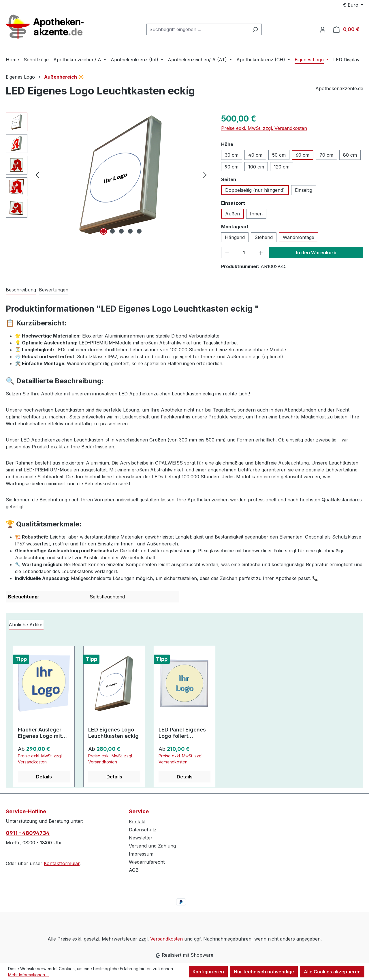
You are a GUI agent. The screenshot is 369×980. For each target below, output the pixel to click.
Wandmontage (299, 237)
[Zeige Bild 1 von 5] (103, 231)
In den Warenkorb (316, 253)
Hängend (235, 237)
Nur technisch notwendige (264, 972)
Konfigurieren (208, 972)
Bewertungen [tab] (54, 290)
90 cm (232, 167)
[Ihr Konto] (323, 29)
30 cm (232, 155)
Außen (232, 214)
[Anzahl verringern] (227, 253)
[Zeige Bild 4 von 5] (130, 231)
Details (44, 777)
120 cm (282, 167)
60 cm (303, 155)
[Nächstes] (205, 174)
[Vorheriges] (37, 174)
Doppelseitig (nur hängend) (255, 190)
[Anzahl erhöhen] (261, 253)
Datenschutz (143, 830)
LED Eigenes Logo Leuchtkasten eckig (113, 733)
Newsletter (141, 838)
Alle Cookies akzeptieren (332, 972)
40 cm (255, 155)
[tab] (21, 290)
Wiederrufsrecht (147, 862)
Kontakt (137, 822)
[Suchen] (255, 29)
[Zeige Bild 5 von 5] (139, 231)
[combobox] (197, 29)
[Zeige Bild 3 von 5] (121, 231)
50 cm (279, 155)
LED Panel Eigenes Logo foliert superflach (182, 733)
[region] (108, 175)
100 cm (256, 167)
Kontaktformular (62, 863)
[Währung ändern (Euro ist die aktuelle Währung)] (353, 5)
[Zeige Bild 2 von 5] (112, 231)
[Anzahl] (244, 253)
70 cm (326, 155)
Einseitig (304, 190)
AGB (134, 870)
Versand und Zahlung (152, 846)
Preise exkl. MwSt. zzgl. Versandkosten (264, 128)
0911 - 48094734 (28, 833)
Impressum (141, 854)
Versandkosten (166, 939)
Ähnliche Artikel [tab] (26, 625)
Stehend (264, 237)
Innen (256, 214)
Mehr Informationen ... (28, 975)
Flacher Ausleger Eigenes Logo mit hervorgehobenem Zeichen (41, 733)
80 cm (350, 155)
